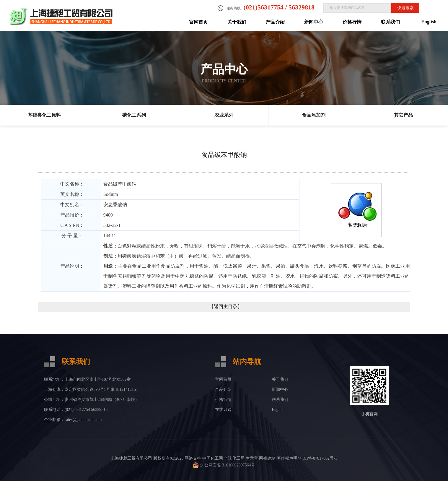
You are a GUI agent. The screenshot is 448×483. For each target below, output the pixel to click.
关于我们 (237, 22)
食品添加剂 (314, 115)
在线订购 (223, 410)
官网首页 (198, 22)
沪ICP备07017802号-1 (318, 458)
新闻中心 (314, 22)
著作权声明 (287, 458)
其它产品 (403, 115)
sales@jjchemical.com (83, 420)
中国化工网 (213, 458)
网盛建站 (267, 458)
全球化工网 (234, 458)
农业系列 (224, 115)
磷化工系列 (134, 115)
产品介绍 (275, 22)
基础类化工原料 (44, 115)
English (429, 22)
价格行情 (352, 22)
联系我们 (390, 22)
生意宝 (252, 458)
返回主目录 (226, 306)
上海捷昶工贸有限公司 (131, 458)
